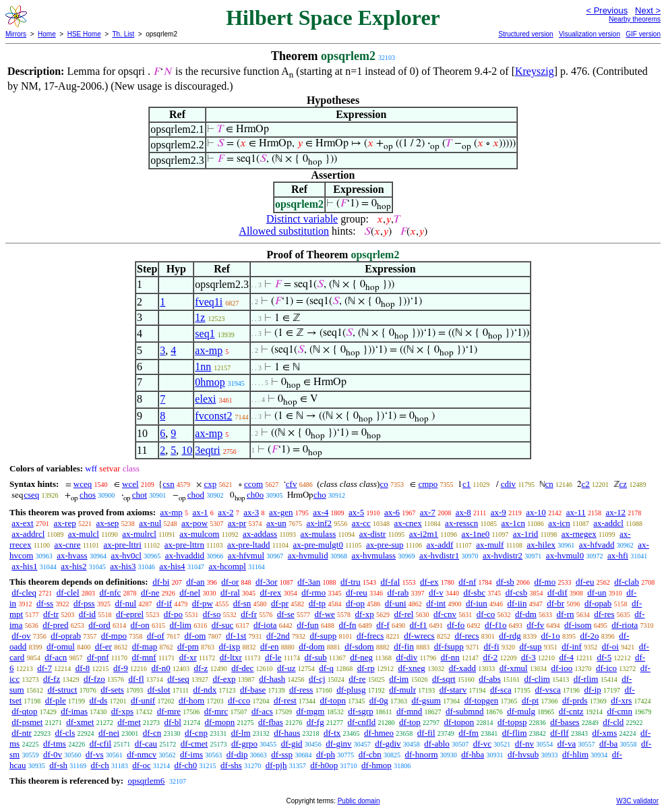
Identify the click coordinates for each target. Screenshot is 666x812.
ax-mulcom (199, 534)
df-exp (224, 679)
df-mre (169, 711)
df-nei (109, 733)
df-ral (230, 592)
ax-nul (150, 523)
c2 (586, 484)
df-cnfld (361, 722)
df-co (486, 614)
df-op (355, 603)
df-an (195, 582)
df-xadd (462, 668)
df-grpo (244, 744)
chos (88, 495)
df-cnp (196, 733)
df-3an (309, 582)
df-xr (188, 657)
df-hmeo (379, 733)
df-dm (526, 614)
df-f (383, 625)
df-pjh (276, 765)
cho (320, 495)
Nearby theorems (635, 19)
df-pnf (98, 657)
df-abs (490, 679)
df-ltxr (231, 657)
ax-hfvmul (246, 555)
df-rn (566, 614)
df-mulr (402, 690)
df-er (103, 646)
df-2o (589, 636)
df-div (406, 657)
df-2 (491, 657)
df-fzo (94, 679)
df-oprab (66, 636)
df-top (410, 722)
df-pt (530, 700)
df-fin (404, 646)
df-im (399, 679)
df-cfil (100, 744)
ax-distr (373, 534)
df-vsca (547, 690)
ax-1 (201, 512)
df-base (253, 690)
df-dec (242, 668)
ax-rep (64, 523)
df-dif (557, 592)
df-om (195, 636)
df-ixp (230, 646)
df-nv (524, 744)
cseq (31, 495)
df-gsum (426, 700)
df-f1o (496, 625)
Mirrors (16, 34)
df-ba (608, 744)
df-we (324, 614)
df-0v (53, 754)
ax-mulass (319, 534)
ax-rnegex (579, 534)
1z (200, 317)
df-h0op (324, 765)
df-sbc (474, 592)
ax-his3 (123, 566)
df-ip (592, 690)
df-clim (537, 679)
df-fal (390, 582)
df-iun (477, 603)
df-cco (239, 700)
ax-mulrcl (139, 534)
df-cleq (24, 592)
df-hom (191, 700)
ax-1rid (526, 534)
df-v (436, 592)
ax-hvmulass (373, 555)
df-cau (146, 744)
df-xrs (621, 700)
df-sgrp (361, 711)
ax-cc (361, 523)
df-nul (125, 603)
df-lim (180, 625)
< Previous (607, 10)
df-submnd (464, 711)
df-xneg (411, 668)
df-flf (559, 733)
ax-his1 (24, 566)
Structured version (525, 34)
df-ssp (282, 754)
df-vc (482, 744)
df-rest (285, 700)
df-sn (242, 603)
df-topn (333, 700)
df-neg (361, 657)
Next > (648, 10)
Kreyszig (535, 71)
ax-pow (194, 523)
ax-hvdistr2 (503, 555)
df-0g (379, 700)
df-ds (99, 700)
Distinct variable (302, 219)
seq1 (205, 333)
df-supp (324, 636)
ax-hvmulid (308, 555)
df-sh (58, 765)
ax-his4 (172, 566)
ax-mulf (490, 545)
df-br (555, 603)
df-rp (366, 668)
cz (624, 484)
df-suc (223, 625)
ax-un (276, 523)
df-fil (426, 733)
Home (47, 34)
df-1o (550, 636)
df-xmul (514, 668)
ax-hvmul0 (565, 555)
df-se (286, 614)
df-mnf (144, 657)
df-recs (466, 636)
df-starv (453, 690)
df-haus (287, 733)
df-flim (515, 733)
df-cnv (445, 614)
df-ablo (437, 744)
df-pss (84, 603)
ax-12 (616, 512)
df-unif (143, 700)
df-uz (286, 668)
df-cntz (571, 711)
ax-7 (428, 512)
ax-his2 (73, 566)
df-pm (188, 646)
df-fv (535, 625)
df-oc (141, 765)
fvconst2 (213, 416)
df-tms (55, 744)
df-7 (44, 668)
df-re (357, 679)
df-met (129, 722)
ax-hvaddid (185, 555)
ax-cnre (67, 545)
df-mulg (521, 711)
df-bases (565, 722)
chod (196, 495)
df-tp (317, 603)
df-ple (56, 700)
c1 (466, 484)
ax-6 (392, 512)
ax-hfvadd (597, 545)
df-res (604, 614)
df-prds (575, 700)
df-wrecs (419, 636)
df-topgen (482, 700)
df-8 (83, 668)
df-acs (262, 711)
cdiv (508, 484)
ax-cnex (408, 523)
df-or (230, 582)
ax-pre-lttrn (184, 545)
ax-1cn (513, 523)
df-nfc (110, 592)
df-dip (237, 754)
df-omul (61, 646)
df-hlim (575, 754)
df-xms (604, 733)
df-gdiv (388, 744)
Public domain (359, 801)
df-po (173, 614)
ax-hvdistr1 (439, 555)
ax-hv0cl (126, 555)
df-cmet (194, 744)
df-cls (65, 733)
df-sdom (359, 646)
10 (187, 450)
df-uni (396, 603)
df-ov (21, 636)
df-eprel (130, 614)
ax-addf (440, 545)
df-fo (456, 625)
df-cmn (619, 711)
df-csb (517, 592)
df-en (269, 646)
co (384, 484)
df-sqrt (444, 679)
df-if (164, 603)
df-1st (236, 636)
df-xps (122, 711)
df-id (87, 614)
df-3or (267, 582)
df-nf (467, 582)
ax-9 (498, 512)
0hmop (210, 382)
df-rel (403, 614)
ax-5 (356, 512)
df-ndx (205, 690)
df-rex (271, 592)
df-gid (292, 744)
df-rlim (586, 679)
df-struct (62, 690)
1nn (203, 367)
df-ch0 (185, 765)
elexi (205, 399)
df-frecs (370, 636)
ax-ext (22, 523)
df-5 (604, 657)
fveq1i (209, 302)
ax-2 (225, 512)
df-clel (68, 592)
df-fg (315, 722)
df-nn (450, 657)
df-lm (241, 733)
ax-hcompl (227, 566)
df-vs (95, 754)
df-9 (121, 668)
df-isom (578, 625)
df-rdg (510, 636)
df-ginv (338, 744)
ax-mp (209, 350)
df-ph (326, 754)
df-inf (572, 646)
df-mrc (216, 711)
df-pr (280, 603)
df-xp (365, 614)
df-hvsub (523, 754)
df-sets (112, 690)
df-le (273, 657)
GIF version (643, 34)
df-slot (159, 690)
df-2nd (278, 636)
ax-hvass (72, 555)
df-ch (99, 765)
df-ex (429, 582)
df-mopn (220, 722)
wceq (83, 484)
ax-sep (107, 523)
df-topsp (512, 722)
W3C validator (637, 801)
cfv (292, 484)
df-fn (348, 625)
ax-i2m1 (424, 534)
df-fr (249, 614)
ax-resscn (461, 523)
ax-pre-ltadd (249, 545)
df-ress (301, 690)
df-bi (161, 582)
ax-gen (281, 512)
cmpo (428, 484)
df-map (145, 646)
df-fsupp (449, 646)
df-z (201, 668)
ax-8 (463, 512)
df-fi (492, 646)
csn (168, 484)
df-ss (45, 603)
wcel (130, 484)
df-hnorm (421, 754)
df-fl (136, 679)
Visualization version (589, 34)
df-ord (99, 625)
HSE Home (84, 34)
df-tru (351, 582)
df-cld (613, 722)
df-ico (606, 668)
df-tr (51, 614)
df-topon (459, 722)
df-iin (517, 603)
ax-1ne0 (475, 534)
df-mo (545, 582)
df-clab (627, 582)
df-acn (56, 657)
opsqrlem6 (146, 781)
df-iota (265, 625)
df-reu (357, 592)
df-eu (585, 582)
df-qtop (24, 711)
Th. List (124, 34)
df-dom (311, 646)
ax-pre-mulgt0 (318, 545)
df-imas (74, 711)
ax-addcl (608, 523)
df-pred (55, 625)
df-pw (203, 603)
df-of (156, 636)
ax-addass (260, 534)
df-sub (316, 657)
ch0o (255, 495)
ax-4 (321, 512)
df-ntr (22, 733)
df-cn (152, 733)
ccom (253, 484)
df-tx (332, 733)
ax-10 (536, 512)
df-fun (308, 625)
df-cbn (370, 754)
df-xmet (80, 722)
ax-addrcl (28, 534)
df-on (140, 625)
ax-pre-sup (385, 545)
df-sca (501, 690)
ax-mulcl (84, 534)
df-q (326, 668)
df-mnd (409, 711)
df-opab (598, 603)
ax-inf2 (319, 523)
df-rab (398, 592)
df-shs (231, 765)
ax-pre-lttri (122, 545)
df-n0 (161, 668)
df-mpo (114, 636)
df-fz (52, 679)
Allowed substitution (284, 231)
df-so (212, 614)
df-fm (468, 733)
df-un (597, 592)
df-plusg (351, 690)
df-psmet (27, 722)
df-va (567, 744)
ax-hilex (541, 545)
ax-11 (576, 512)
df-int (436, 603)
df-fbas (271, 722)
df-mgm (310, 711)
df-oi (610, 646)
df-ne (150, 592)
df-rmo (313, 592)
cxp (210, 484)
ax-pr (237, 523)
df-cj (317, 679)
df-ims (191, 754)
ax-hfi (618, 555)
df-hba (473, 754)
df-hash (272, 679)
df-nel (190, 592)
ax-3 (251, 512)
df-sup (530, 646)
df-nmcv (142, 754)
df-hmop (376, 765)
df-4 (566, 657)
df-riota (625, 625)
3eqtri (207, 450)
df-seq (178, 679)
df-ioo (562, 668)
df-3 (528, 657)
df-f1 (419, 625)
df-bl (173, 722)
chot (140, 495)
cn (549, 484)
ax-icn (559, 523)
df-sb (505, 582)
